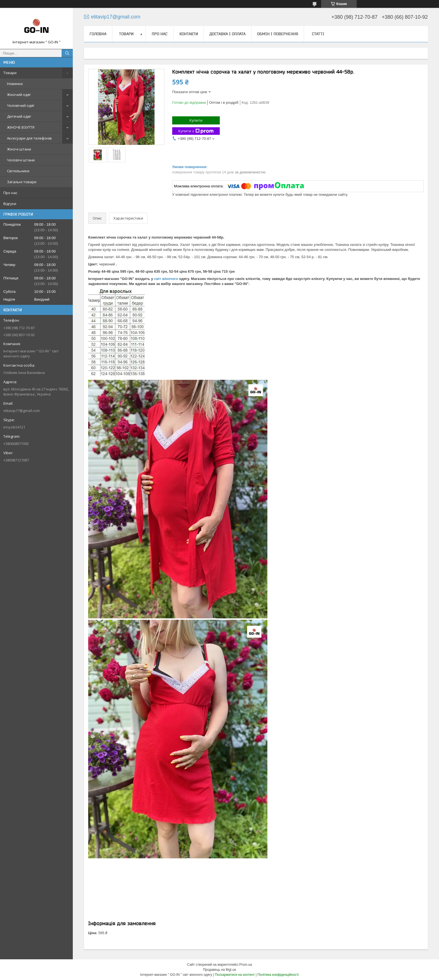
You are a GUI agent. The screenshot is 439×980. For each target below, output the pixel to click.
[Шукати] (67, 53)
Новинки (15, 84)
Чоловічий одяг (21, 105)
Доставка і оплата (227, 34)
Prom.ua (246, 965)
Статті (318, 34)
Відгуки (10, 204)
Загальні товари (22, 182)
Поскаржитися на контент (235, 975)
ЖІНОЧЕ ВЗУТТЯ (21, 127)
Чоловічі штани (21, 160)
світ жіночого (166, 279)
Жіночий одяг (19, 95)
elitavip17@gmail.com (22, 411)
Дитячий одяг (19, 116)
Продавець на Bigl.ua (219, 970)
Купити (196, 120)
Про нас (10, 193)
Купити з (196, 131)
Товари (10, 73)
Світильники (18, 171)
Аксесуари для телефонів (29, 138)
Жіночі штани (19, 149)
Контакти (189, 34)
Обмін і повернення (278, 34)
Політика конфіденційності (278, 975)
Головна (98, 34)
